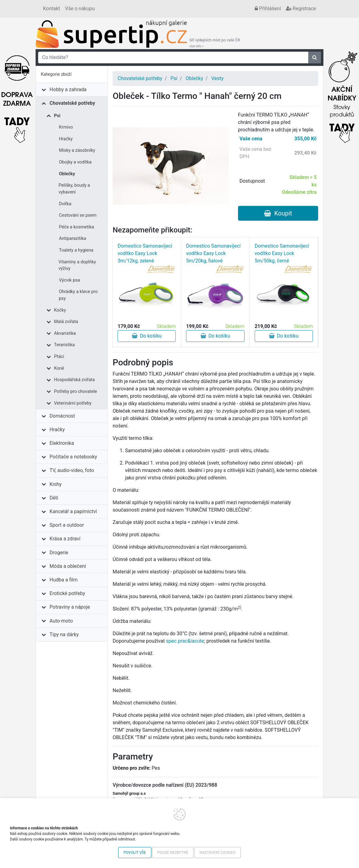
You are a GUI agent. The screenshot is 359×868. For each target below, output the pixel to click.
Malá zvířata (66, 322)
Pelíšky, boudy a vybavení (74, 189)
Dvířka (65, 204)
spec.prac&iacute (185, 641)
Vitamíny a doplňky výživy (77, 265)
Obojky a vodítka (75, 162)
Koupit (278, 213)
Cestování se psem (78, 215)
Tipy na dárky (64, 634)
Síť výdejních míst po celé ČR (215, 43)
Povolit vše (135, 853)
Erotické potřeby (67, 593)
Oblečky (67, 174)
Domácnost (62, 416)
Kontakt (52, 9)
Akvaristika (65, 333)
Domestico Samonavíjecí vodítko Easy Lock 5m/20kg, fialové (213, 253)
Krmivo (66, 127)
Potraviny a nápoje (70, 607)
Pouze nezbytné (173, 853)
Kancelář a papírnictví (73, 511)
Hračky (66, 139)
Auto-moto (61, 621)
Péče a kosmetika (77, 227)
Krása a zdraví (65, 539)
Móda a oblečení (68, 566)
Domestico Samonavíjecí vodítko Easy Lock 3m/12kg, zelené (145, 253)
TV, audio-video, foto (72, 470)
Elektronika (62, 443)
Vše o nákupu (80, 9)
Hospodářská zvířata (75, 380)
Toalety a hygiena (76, 250)
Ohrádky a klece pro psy (78, 295)
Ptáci (59, 357)
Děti (54, 498)
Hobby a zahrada (68, 89)
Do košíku (147, 336)
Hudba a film (63, 580)
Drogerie (59, 553)
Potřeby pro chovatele (76, 391)
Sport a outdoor (67, 525)
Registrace (301, 9)
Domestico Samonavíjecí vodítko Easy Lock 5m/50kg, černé (282, 253)
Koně (59, 368)
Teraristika (65, 345)
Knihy (56, 484)
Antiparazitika (73, 238)
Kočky (60, 310)
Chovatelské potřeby (72, 103)
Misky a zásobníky (77, 150)
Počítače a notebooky (73, 457)
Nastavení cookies (218, 853)
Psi (57, 116)
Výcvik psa (70, 280)
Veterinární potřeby (73, 403)
